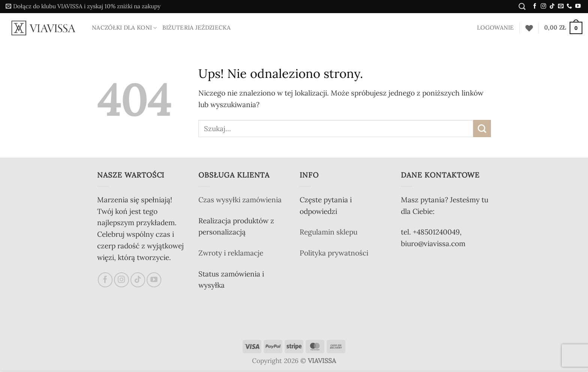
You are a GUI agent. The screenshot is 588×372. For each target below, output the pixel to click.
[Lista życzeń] (529, 28)
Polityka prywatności (334, 253)
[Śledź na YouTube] (578, 6)
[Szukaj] (522, 6)
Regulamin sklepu (328, 232)
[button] (83, 7)
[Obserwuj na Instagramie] (543, 6)
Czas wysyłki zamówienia (240, 200)
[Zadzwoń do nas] (569, 6)
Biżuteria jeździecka (196, 28)
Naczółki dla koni (124, 28)
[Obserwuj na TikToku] (552, 6)
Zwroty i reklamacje (231, 253)
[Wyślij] (482, 129)
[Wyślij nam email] (561, 6)
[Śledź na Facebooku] (535, 6)
